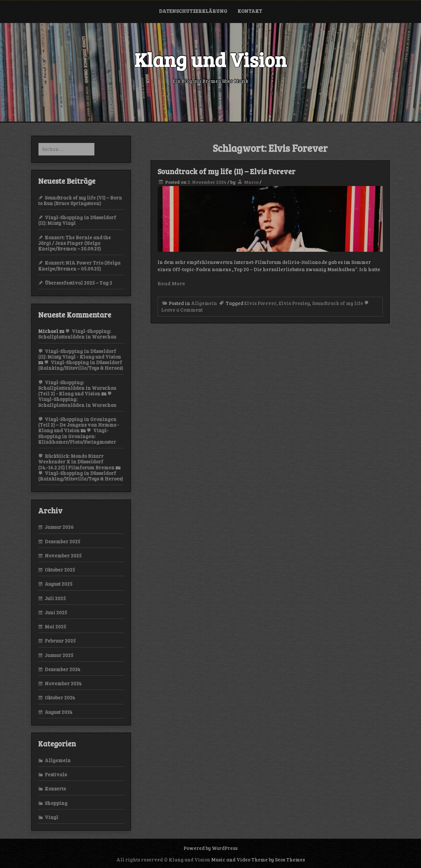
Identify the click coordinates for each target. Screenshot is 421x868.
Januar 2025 (59, 655)
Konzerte (55, 788)
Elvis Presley (294, 303)
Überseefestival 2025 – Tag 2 (78, 283)
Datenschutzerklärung (193, 11)
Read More (171, 283)
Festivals (56, 774)
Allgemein (204, 303)
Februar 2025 (60, 641)
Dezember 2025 (62, 541)
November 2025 (63, 555)
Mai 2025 (55, 626)
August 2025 (59, 584)
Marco (251, 182)
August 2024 (59, 712)
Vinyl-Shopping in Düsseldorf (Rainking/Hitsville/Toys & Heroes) (81, 365)
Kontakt (250, 11)
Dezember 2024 (62, 669)
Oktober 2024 (60, 697)
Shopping (56, 803)
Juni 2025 (56, 612)
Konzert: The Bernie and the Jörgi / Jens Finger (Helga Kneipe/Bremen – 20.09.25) (74, 243)
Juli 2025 (55, 598)
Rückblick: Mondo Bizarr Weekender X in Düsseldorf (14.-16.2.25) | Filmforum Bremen (76, 462)
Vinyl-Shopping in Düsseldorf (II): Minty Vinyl (77, 220)
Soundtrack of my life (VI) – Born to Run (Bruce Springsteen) (80, 200)
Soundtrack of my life (338, 303)
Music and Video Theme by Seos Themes (258, 859)
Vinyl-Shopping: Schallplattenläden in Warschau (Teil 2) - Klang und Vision (77, 388)
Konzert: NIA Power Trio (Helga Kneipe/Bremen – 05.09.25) (79, 265)
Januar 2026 (59, 527)
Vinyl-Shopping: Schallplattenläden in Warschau (77, 334)
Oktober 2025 (60, 570)
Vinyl (51, 817)
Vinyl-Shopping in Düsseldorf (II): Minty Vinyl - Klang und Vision (80, 354)
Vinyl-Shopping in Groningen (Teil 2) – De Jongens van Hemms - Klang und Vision (79, 425)
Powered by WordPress (210, 848)
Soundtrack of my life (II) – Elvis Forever (226, 171)
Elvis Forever (260, 303)
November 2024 (63, 683)
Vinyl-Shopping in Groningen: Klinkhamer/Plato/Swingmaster (77, 436)
